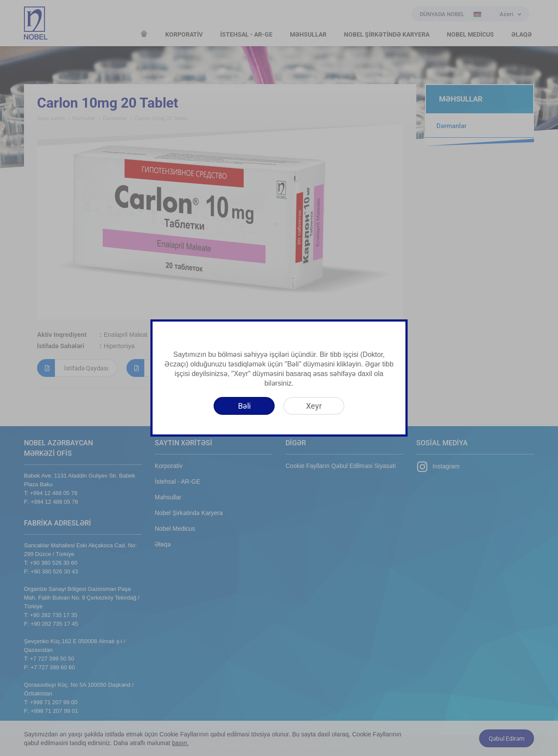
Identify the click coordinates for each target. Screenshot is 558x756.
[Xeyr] (314, 406)
